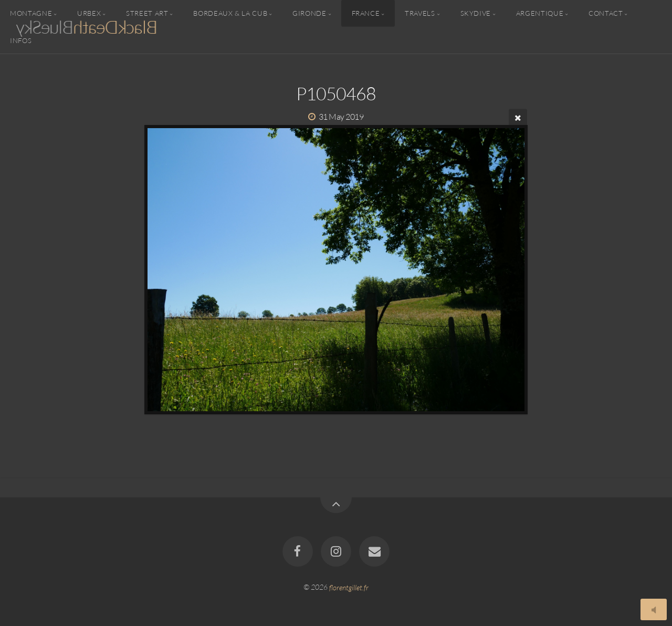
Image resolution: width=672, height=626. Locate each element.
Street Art (147, 13)
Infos (21, 40)
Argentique (540, 13)
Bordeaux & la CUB (230, 13)
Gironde (309, 13)
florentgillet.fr (349, 587)
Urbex (89, 13)
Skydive (476, 13)
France (366, 13)
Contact (606, 13)
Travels (420, 13)
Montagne (31, 13)
